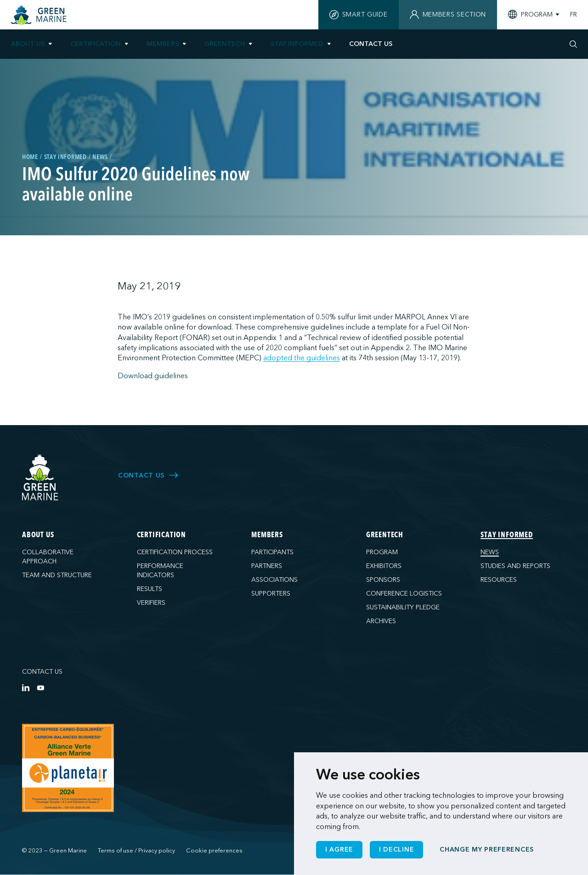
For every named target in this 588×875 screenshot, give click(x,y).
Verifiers (151, 603)
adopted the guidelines (302, 358)
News (490, 552)
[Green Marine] (40, 478)
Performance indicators (160, 571)
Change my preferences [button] (487, 849)
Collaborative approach (48, 557)
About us (28, 44)
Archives (381, 621)
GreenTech (225, 44)
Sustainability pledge (403, 607)
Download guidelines (153, 376)
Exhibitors (384, 566)
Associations (274, 580)
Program (382, 552)
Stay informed (297, 44)
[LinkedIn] (26, 687)
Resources (499, 580)
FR (574, 15)
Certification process (175, 552)
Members (163, 44)
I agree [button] (339, 849)
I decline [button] (396, 849)
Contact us (42, 672)
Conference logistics (404, 594)
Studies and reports (515, 566)
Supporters (271, 594)
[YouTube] (40, 687)
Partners (267, 566)
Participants (272, 552)
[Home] (40, 16)
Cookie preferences (214, 851)
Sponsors (383, 580)
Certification (96, 44)
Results (150, 589)
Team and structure (57, 575)
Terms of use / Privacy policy (136, 851)
